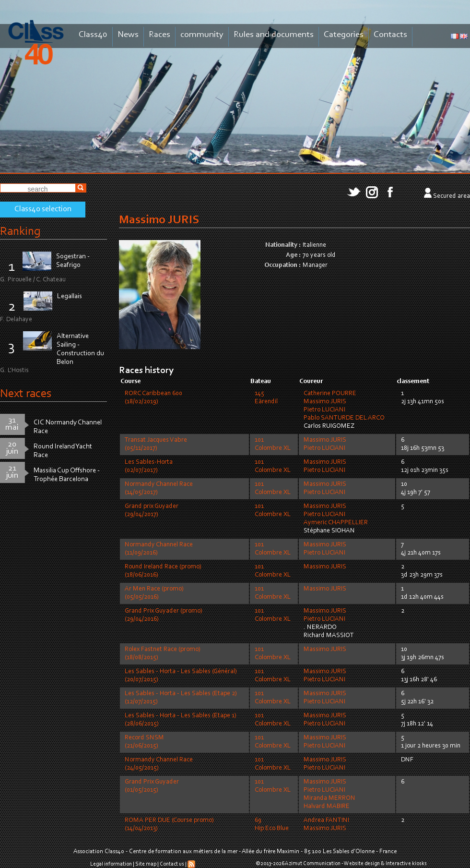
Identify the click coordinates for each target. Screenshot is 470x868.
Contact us (172, 864)
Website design (362, 864)
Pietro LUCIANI (324, 410)
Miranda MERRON (329, 798)
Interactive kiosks (406, 864)
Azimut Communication (313, 864)
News (128, 35)
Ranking (20, 232)
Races (159, 35)
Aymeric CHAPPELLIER (336, 523)
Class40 (93, 35)
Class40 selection (43, 209)
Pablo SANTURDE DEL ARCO (344, 418)
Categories (344, 35)
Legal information (111, 864)
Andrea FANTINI (326, 820)
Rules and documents (274, 35)
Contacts (390, 35)
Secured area (452, 196)
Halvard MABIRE (327, 807)
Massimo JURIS (325, 402)
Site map (146, 864)
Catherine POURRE (330, 394)
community (202, 35)
